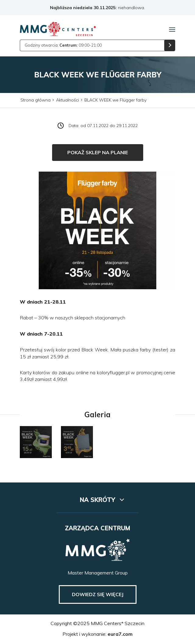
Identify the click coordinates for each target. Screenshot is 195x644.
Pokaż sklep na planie (98, 152)
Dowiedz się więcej (98, 594)
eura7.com (120, 634)
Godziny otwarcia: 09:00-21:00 (63, 45)
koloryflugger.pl (113, 372)
